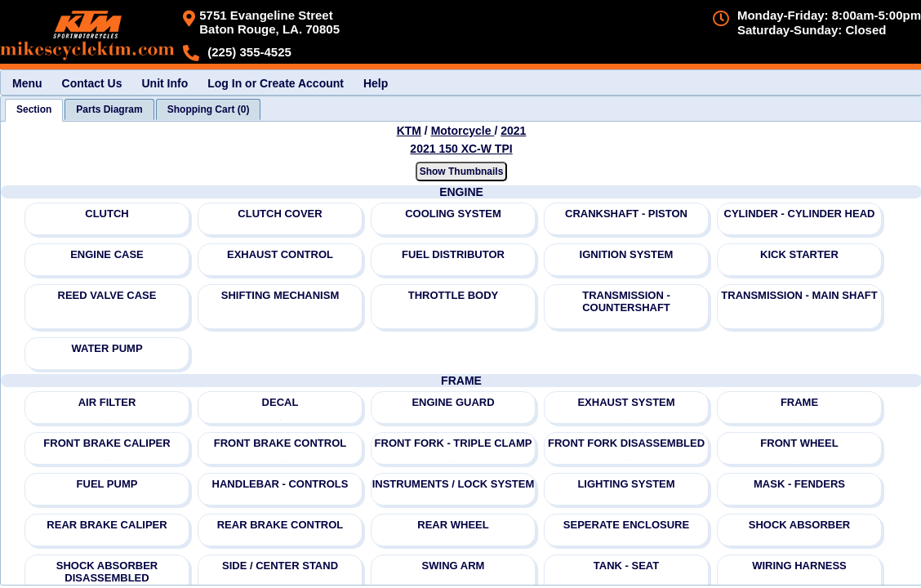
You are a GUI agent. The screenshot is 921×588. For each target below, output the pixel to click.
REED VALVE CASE (107, 295)
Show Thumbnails (462, 171)
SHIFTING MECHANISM (280, 295)
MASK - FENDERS (799, 484)
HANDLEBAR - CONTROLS (280, 484)
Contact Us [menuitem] (92, 83)
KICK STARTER (799, 254)
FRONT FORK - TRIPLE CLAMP (454, 443)
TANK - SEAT (626, 566)
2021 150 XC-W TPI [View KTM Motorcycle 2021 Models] (461, 149)
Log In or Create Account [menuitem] (276, 83)
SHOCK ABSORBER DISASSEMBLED (107, 572)
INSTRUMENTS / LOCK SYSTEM (454, 484)
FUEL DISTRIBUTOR (453, 254)
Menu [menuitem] (27, 83)
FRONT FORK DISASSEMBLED (626, 443)
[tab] (34, 110)
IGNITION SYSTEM (627, 254)
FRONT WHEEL (799, 443)
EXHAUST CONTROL (280, 254)
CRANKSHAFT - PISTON (626, 214)
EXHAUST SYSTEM (626, 402)
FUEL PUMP (107, 484)
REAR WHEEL (453, 525)
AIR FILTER (107, 402)
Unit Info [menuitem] (165, 83)
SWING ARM (454, 566)
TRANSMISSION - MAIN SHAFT (799, 295)
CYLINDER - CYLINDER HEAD (800, 214)
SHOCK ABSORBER (799, 525)
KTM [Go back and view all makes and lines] (409, 131)
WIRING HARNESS (799, 566)
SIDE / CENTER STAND (280, 566)
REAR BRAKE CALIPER (107, 525)
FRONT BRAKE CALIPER (107, 443)
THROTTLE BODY (454, 295)
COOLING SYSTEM (453, 214)
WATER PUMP (107, 348)
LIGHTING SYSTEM (626, 484)
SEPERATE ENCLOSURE (626, 525)
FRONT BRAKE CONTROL (280, 443)
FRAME (799, 402)
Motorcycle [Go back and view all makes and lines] (463, 131)
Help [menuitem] (376, 83)
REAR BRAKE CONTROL (280, 525)
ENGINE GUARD (453, 402)
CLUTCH (107, 214)
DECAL (280, 402)
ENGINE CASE (107, 254)
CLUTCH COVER (280, 214)
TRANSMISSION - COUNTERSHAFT (626, 301)
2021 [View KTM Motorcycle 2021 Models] (513, 131)
